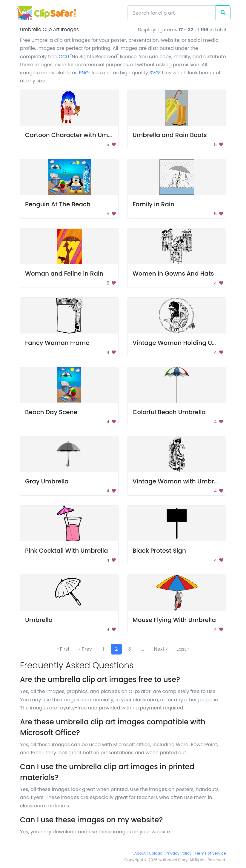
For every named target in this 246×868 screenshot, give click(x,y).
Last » (183, 649)
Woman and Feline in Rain (64, 274)
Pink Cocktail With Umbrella (67, 551)
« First (63, 649)
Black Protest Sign (159, 551)
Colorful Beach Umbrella (169, 412)
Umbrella (39, 620)
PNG (84, 73)
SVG (155, 73)
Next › (160, 649)
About (140, 853)
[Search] (172, 13)
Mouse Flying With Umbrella (174, 620)
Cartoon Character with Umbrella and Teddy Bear (100, 135)
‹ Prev (86, 649)
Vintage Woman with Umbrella (179, 481)
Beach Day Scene (51, 412)
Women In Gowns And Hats (173, 274)
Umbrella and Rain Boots (170, 135)
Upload (156, 853)
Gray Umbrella (47, 481)
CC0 (64, 57)
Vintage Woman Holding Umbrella (184, 343)
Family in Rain (153, 204)
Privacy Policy (179, 853)
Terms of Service (210, 853)
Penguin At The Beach (58, 204)
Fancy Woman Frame (57, 343)
